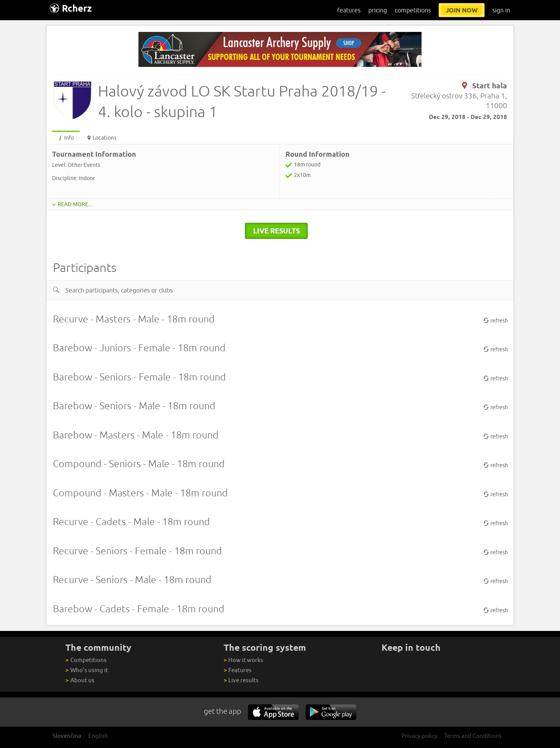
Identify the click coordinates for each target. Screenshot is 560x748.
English (98, 736)
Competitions (86, 660)
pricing (378, 10)
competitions (413, 10)
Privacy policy (419, 736)
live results (276, 231)
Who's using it (87, 670)
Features (238, 670)
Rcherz (71, 8)
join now (462, 10)
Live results (241, 680)
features (349, 10)
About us (80, 680)
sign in (501, 10)
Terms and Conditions (473, 736)
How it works (243, 660)
